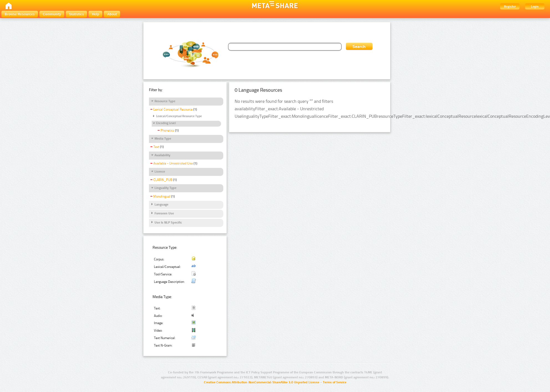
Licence (160, 171)
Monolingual (162, 196)
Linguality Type (165, 188)
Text (156, 147)
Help (95, 14)
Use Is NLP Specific (168, 222)
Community (52, 14)
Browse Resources (20, 14)
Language (161, 204)
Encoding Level (166, 123)
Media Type (163, 139)
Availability (162, 155)
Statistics (76, 14)
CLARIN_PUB (163, 180)
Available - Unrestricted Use (173, 163)
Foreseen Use (164, 213)
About (112, 14)
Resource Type (165, 101)
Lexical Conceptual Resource (173, 109)
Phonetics (167, 130)
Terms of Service (335, 382)
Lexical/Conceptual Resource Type (179, 116)
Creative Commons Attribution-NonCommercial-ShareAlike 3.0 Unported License (262, 382)
